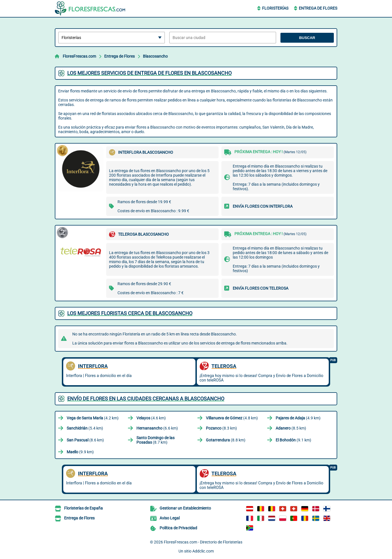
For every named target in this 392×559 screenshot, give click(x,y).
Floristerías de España (83, 508)
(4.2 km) (93, 418)
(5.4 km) (85, 428)
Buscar (307, 38)
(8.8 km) (226, 440)
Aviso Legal (170, 518)
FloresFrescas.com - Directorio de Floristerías (203, 542)
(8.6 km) (85, 440)
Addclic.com (203, 551)
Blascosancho (155, 56)
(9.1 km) (293, 440)
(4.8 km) (232, 418)
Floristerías (275, 8)
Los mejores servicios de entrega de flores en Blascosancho (149, 73)
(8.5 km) (291, 428)
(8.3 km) (221, 428)
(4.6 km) (151, 418)
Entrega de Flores (318, 8)
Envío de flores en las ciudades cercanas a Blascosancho (146, 399)
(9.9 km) (80, 452)
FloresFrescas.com (79, 56)
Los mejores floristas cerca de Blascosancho (130, 313)
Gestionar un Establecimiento (185, 508)
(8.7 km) (155, 440)
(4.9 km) (298, 418)
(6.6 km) (157, 428)
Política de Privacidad (178, 528)
